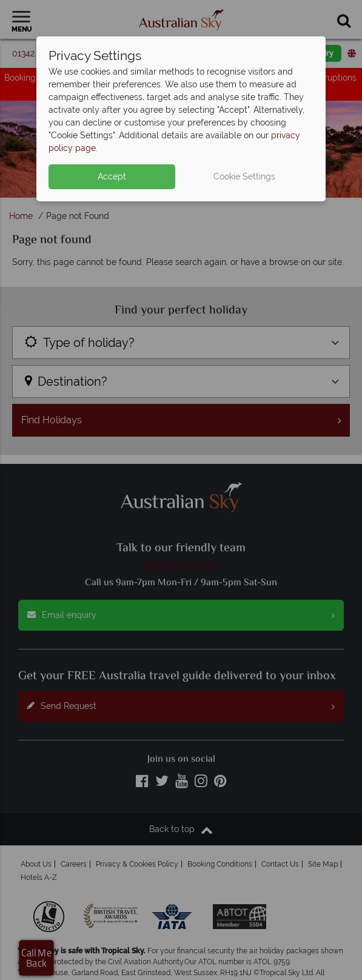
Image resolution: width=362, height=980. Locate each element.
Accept (112, 176)
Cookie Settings (244, 176)
